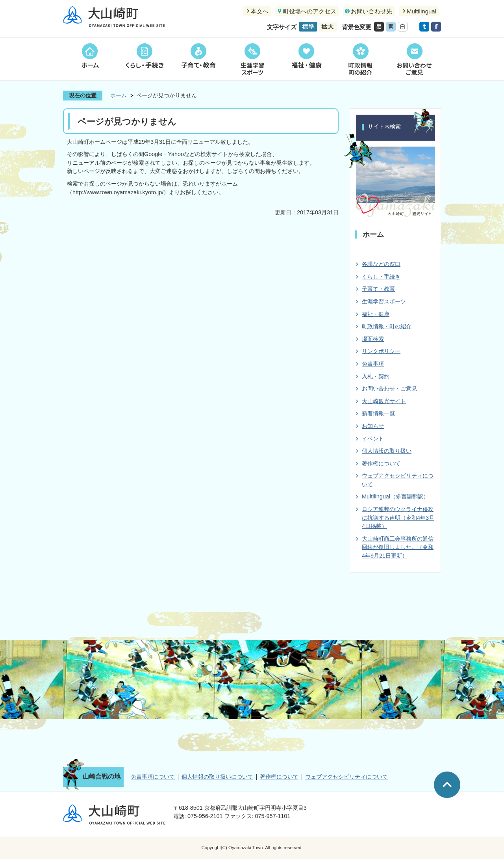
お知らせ (373, 426)
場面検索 (373, 339)
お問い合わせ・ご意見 (389, 389)
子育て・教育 (198, 59)
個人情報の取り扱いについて (217, 777)
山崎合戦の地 (102, 776)
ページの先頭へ (447, 785)
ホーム (90, 59)
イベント (373, 439)
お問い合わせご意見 (414, 59)
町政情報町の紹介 (360, 59)
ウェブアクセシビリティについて (346, 777)
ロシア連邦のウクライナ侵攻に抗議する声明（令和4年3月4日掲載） (398, 518)
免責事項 (373, 364)
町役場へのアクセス (310, 11)
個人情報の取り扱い (387, 451)
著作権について (381, 463)
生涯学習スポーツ (252, 59)
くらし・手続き (144, 59)
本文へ (260, 11)
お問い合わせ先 (372, 11)
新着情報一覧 (378, 413)
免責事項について (153, 777)
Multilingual (422, 11)
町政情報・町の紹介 (387, 326)
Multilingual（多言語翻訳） (395, 496)
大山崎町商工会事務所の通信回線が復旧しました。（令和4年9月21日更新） (398, 547)
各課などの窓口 (381, 264)
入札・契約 (376, 376)
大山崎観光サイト (384, 401)
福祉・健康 (306, 59)
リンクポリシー (381, 351)
